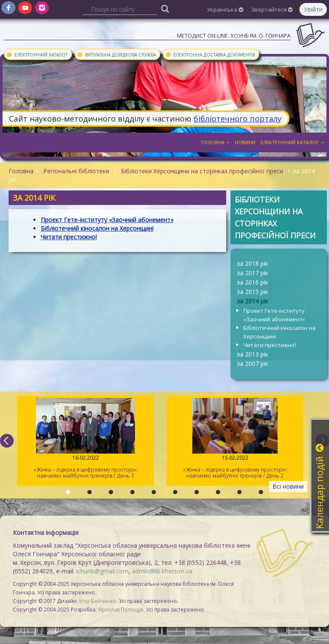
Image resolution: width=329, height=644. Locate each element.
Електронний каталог (37, 54)
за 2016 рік (253, 282)
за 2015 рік (253, 292)
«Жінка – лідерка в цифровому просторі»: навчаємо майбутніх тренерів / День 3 (85, 439)
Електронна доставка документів (210, 54)
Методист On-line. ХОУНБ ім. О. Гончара (234, 36)
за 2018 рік (253, 263)
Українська (225, 9)
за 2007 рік (253, 364)
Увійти (313, 9)
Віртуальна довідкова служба (116, 54)
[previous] (7, 441)
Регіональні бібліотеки (76, 171)
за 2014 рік (253, 301)
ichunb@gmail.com (102, 571)
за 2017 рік (253, 273)
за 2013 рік (253, 354)
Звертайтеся (272, 9)
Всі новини (288, 486)
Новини (245, 142)
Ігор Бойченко (98, 601)
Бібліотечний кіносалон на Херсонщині (280, 332)
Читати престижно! (270, 345)
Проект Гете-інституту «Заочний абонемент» (274, 315)
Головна (215, 142)
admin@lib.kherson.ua (162, 571)
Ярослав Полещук (121, 610)
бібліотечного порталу (238, 119)
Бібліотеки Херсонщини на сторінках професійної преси (202, 171)
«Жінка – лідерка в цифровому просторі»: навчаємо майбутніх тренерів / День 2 (235, 439)
